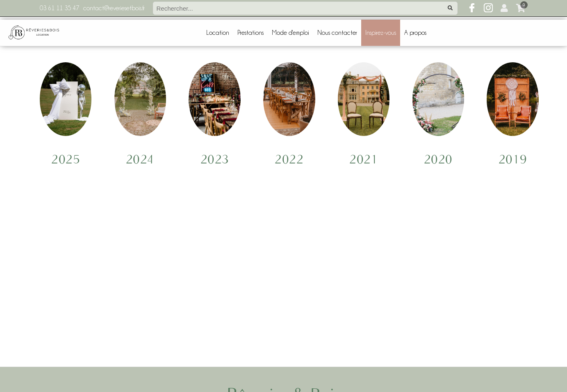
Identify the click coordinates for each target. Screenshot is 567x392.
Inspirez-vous (381, 33)
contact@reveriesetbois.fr (114, 8)
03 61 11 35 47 (59, 8)
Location (218, 33)
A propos (415, 33)
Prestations (250, 33)
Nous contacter (337, 33)
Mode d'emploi (290, 33)
